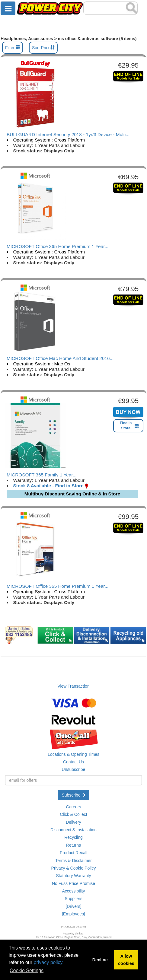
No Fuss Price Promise (73, 883)
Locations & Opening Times (73, 754)
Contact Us (73, 762)
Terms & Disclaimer (73, 861)
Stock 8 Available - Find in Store (48, 486)
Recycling (73, 837)
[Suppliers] (73, 899)
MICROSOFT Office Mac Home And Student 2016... (60, 358)
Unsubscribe (74, 769)
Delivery (73, 822)
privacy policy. (49, 962)
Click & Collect (73, 814)
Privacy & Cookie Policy (74, 868)
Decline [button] (100, 960)
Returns (73, 845)
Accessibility (73, 891)
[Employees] (73, 914)
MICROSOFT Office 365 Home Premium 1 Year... (58, 246)
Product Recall (73, 853)
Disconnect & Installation (73, 830)
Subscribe (73, 795)
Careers (74, 807)
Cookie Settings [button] (27, 970)
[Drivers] (73, 906)
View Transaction (73, 686)
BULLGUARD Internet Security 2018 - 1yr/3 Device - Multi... (68, 134)
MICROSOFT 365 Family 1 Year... (42, 475)
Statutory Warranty (73, 876)
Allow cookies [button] (126, 960)
